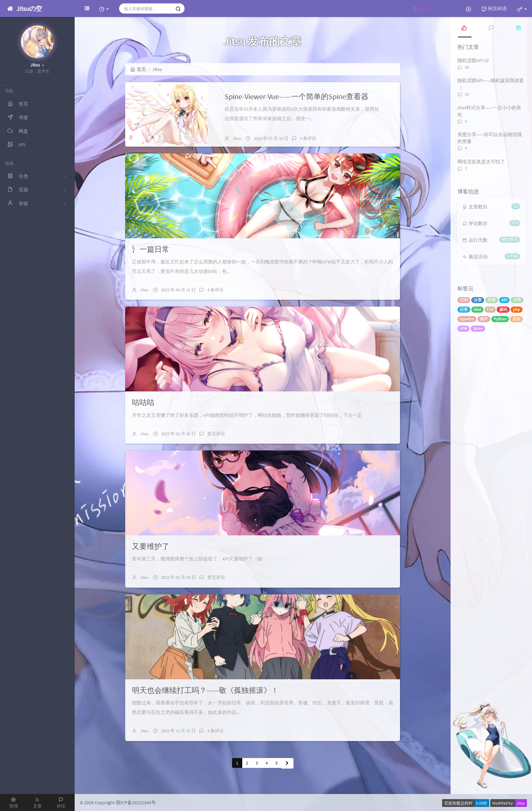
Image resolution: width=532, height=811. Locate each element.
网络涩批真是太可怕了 (481, 162)
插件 (484, 319)
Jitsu (237, 138)
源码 (503, 309)
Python (500, 319)
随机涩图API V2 (473, 60)
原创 (516, 319)
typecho (467, 319)
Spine (478, 328)
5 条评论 (308, 138)
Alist (477, 309)
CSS (490, 309)
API (504, 300)
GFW (463, 328)
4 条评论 (215, 290)
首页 (138, 69)
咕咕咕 (143, 402)
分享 (478, 300)
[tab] (464, 27)
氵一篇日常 (151, 249)
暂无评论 (216, 434)
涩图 (517, 300)
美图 (492, 300)
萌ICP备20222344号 (136, 803)
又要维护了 (151, 546)
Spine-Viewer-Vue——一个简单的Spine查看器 (297, 96)
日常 (464, 309)
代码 (464, 300)
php (517, 309)
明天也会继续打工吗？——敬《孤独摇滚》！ (205, 690)
